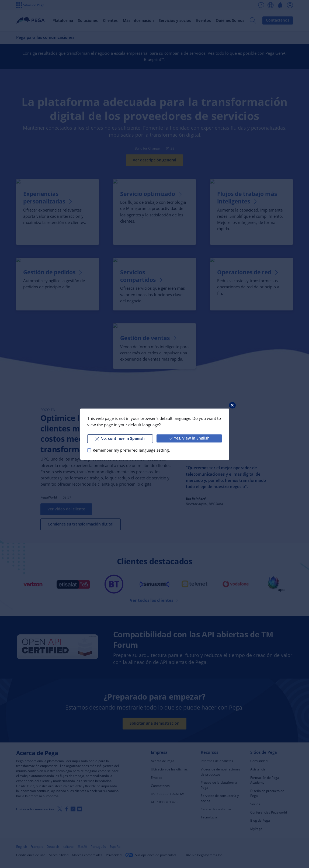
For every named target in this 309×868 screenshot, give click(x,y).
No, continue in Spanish (120, 438)
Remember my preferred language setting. (131, 450)
